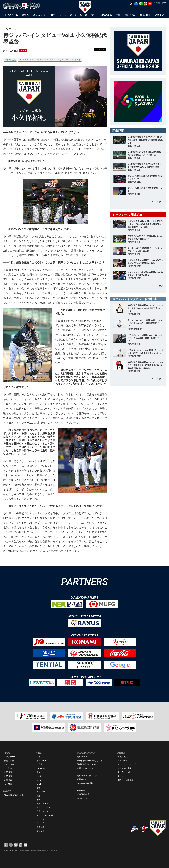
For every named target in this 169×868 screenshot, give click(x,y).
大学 (39, 772)
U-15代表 (8, 776)
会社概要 (81, 791)
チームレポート (43, 807)
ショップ (40, 831)
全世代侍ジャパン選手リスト (90, 761)
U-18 (39, 776)
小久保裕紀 (10, 60)
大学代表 (8, 768)
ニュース (40, 823)
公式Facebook (124, 772)
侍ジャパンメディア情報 (88, 776)
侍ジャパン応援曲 (85, 783)
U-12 (39, 784)
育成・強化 (123, 757)
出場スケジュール (85, 768)
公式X (120, 776)
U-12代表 (8, 780)
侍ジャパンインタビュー (47, 815)
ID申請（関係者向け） (128, 780)
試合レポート (42, 804)
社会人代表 (9, 761)
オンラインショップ (127, 764)
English (163, 3)
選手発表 (40, 827)
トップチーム (10, 757)
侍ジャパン (82, 757)
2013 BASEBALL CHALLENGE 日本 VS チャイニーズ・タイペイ (50, 60)
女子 (39, 788)
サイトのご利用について (129, 768)
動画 (39, 800)
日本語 (156, 3)
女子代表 (8, 784)
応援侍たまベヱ (84, 779)
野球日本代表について (87, 764)
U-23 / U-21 (9, 764)
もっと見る (158, 202)
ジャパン (40, 757)
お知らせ (40, 819)
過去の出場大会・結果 (14, 795)
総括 (39, 796)
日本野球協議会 (84, 794)
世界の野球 (123, 761)
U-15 (39, 780)
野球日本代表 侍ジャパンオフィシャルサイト (23, 6)
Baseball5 (41, 792)
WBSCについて (84, 798)
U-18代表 (8, 772)
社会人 (39, 764)
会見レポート (42, 811)
